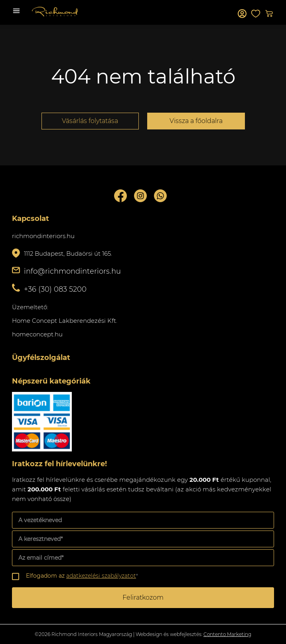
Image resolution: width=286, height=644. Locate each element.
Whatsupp (160, 196)
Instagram (140, 196)
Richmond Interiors (55, 12)
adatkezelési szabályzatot (101, 576)
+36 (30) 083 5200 (55, 289)
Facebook (120, 196)
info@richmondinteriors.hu (72, 271)
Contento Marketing (227, 634)
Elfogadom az (82, 576)
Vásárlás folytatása (90, 121)
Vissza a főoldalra (196, 121)
